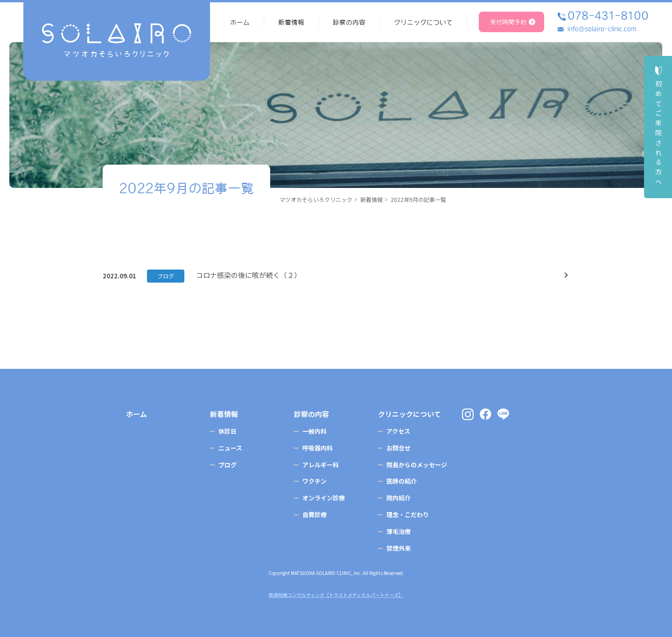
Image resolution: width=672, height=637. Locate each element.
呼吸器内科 (318, 448)
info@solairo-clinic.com (602, 29)
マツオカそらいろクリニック (316, 199)
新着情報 (371, 199)
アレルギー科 (321, 465)
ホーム (136, 414)
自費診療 (315, 515)
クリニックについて (409, 414)
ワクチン (315, 481)
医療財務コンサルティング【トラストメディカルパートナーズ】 (336, 595)
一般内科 (315, 431)
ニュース (230, 448)
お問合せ (399, 448)
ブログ (166, 276)
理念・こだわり (408, 515)
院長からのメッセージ (417, 465)
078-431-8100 (608, 15)
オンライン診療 (324, 498)
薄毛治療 (399, 531)
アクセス (398, 431)
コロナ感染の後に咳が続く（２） (248, 275)
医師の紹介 (402, 481)
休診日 (227, 431)
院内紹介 (399, 498)
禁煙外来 (399, 548)
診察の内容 (311, 414)
